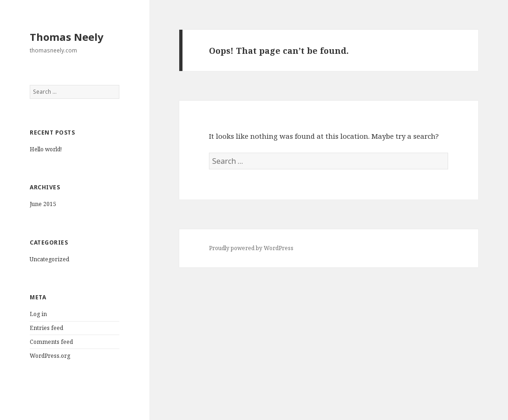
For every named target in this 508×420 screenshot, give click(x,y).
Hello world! (46, 149)
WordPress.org (50, 356)
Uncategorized (49, 259)
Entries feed (46, 328)
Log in (38, 314)
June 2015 (43, 204)
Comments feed (51, 342)
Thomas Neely (67, 37)
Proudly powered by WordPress (251, 248)
